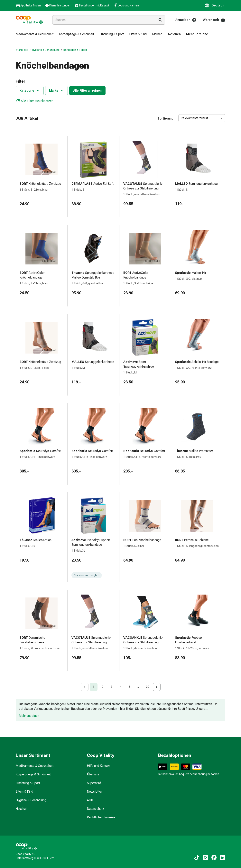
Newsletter (94, 792)
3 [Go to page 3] (112, 687)
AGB (90, 800)
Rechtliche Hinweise (101, 817)
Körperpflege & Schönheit (33, 774)
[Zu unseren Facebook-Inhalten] (214, 857)
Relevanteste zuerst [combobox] (194, 118)
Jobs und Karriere (126, 5)
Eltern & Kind (24, 792)
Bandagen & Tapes (75, 50)
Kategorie (30, 91)
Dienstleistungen (58, 5)
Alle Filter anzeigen (87, 91)
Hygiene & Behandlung (46, 50)
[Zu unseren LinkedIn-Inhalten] (223, 857)
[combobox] (103, 20)
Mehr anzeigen (29, 716)
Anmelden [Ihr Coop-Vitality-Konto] (186, 20)
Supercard (94, 783)
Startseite (22, 50)
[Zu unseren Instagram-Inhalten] (205, 857)
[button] (215, 5)
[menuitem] (35, 34)
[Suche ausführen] (160, 20)
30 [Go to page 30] (148, 687)
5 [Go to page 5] (130, 687)
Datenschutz (96, 809)
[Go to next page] (157, 687)
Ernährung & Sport (28, 783)
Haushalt (22, 809)
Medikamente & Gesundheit (35, 766)
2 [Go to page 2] (103, 687)
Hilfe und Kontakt (99, 766)
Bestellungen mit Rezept (92, 5)
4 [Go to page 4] (121, 687)
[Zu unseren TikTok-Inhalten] (197, 857)
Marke (57, 91)
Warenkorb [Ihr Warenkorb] (214, 20)
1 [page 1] (94, 687)
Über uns (93, 774)
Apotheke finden (28, 6)
